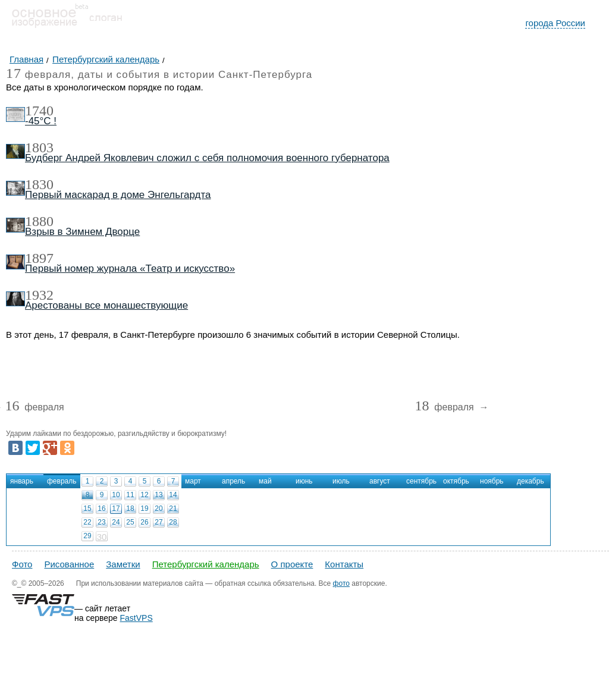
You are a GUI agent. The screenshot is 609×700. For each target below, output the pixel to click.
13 (158, 495)
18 (130, 508)
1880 (39, 221)
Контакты (344, 564)
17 (116, 508)
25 (130, 522)
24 (116, 522)
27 (158, 522)
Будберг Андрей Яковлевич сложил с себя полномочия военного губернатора (207, 158)
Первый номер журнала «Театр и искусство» (130, 269)
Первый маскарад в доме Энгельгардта (118, 195)
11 (130, 495)
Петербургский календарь (206, 564)
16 (101, 508)
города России (555, 23)
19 (144, 508)
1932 (39, 295)
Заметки (123, 564)
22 (87, 522)
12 (144, 495)
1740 (39, 111)
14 (173, 495)
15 (87, 508)
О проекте (292, 564)
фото (341, 583)
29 (87, 536)
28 (173, 522)
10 (116, 495)
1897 (39, 258)
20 (158, 508)
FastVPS (136, 618)
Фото (22, 564)
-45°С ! (41, 121)
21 (173, 508)
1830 (39, 184)
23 (101, 522)
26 (144, 522)
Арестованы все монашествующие (106, 305)
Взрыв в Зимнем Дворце (82, 232)
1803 (39, 147)
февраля (34, 408)
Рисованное (69, 564)
